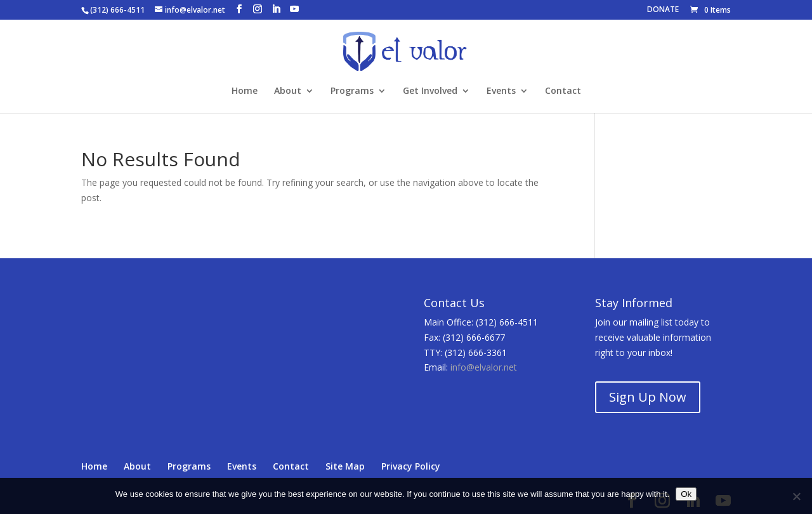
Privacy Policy (411, 466)
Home (245, 91)
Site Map (345, 466)
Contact (563, 91)
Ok (686, 494)
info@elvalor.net (484, 367)
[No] (796, 496)
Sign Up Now (648, 397)
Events (501, 91)
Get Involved (430, 91)
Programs (352, 91)
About (288, 91)
